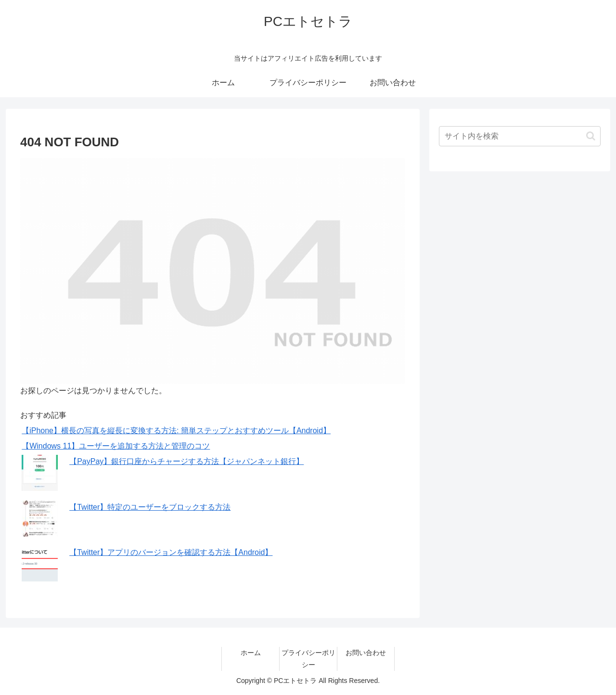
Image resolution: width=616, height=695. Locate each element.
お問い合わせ (366, 653)
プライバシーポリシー (308, 659)
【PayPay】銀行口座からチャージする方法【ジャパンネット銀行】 (186, 461)
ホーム (251, 653)
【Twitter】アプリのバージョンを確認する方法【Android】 (171, 552)
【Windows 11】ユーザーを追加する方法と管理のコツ (116, 446)
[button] (591, 136)
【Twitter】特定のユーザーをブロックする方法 (150, 507)
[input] (520, 136)
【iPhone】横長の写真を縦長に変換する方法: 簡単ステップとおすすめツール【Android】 (176, 431)
